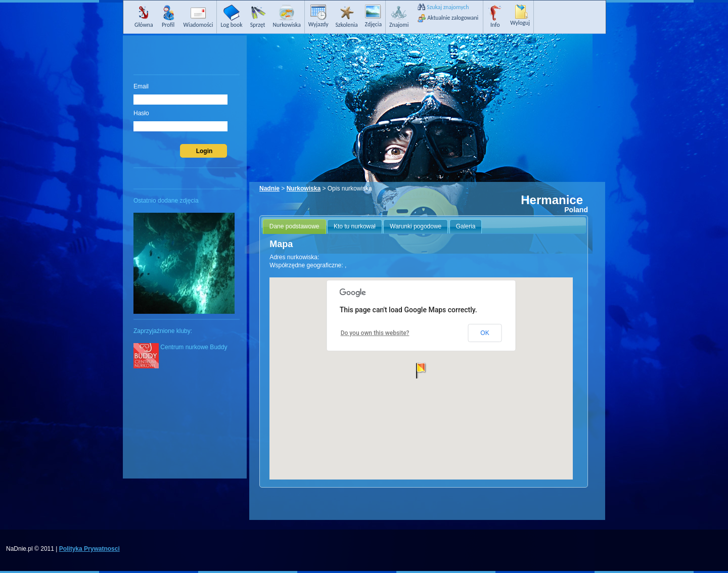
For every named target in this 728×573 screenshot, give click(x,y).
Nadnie (269, 188)
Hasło (141, 113)
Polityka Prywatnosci (89, 549)
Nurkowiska (304, 188)
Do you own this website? (375, 333)
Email (141, 86)
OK (485, 333)
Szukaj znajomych (448, 7)
